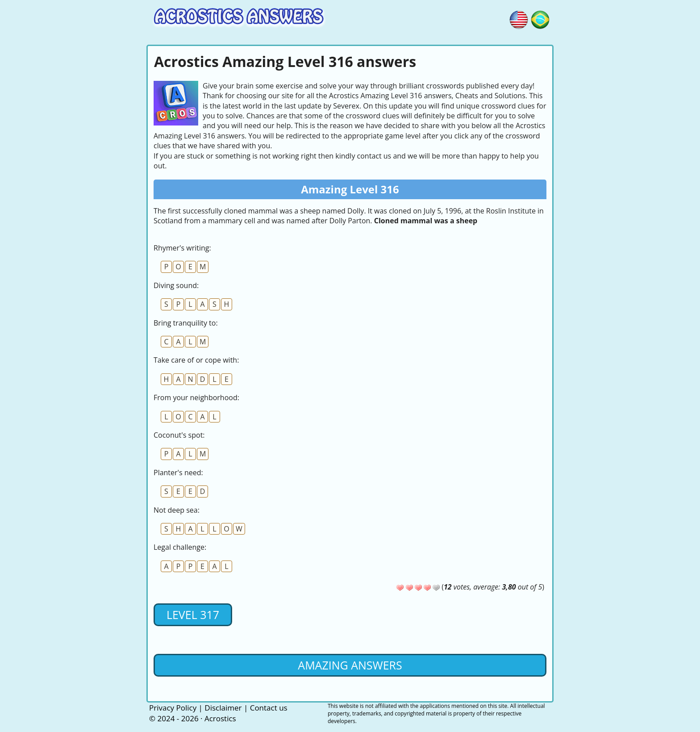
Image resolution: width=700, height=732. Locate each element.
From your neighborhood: (196, 397)
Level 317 (193, 615)
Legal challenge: (180, 547)
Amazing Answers (350, 665)
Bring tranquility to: (186, 323)
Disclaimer (223, 708)
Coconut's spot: (179, 435)
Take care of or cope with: (196, 360)
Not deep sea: (177, 510)
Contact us (269, 708)
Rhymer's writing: (182, 248)
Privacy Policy (173, 708)
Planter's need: (178, 473)
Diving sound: (176, 285)
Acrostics (220, 718)
